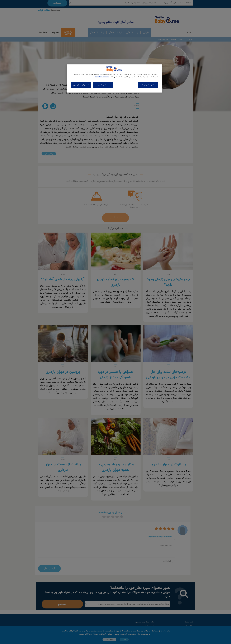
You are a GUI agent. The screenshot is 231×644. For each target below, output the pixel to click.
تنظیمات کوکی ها (148, 85)
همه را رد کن (103, 85)
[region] (114, 79)
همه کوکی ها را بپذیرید (81, 85)
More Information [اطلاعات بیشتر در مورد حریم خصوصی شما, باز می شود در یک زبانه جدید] (102, 77)
